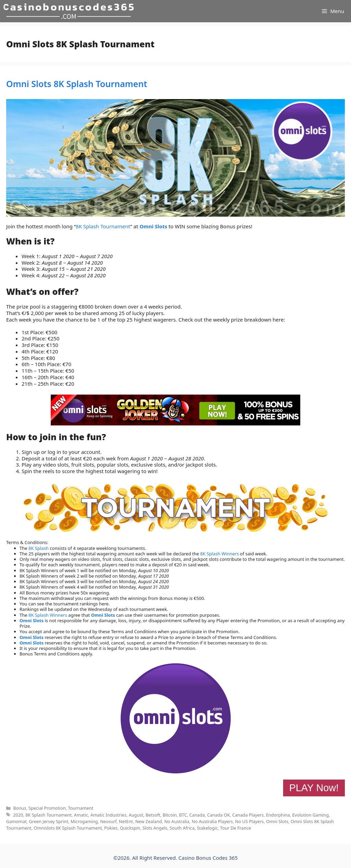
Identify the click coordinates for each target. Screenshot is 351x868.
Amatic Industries (108, 815)
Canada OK (218, 815)
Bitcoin (170, 815)
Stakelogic (207, 828)
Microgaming (84, 821)
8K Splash (39, 548)
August (136, 815)
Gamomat (16, 821)
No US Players (250, 821)
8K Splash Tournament (103, 226)
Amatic (81, 815)
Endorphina (278, 815)
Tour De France (235, 828)
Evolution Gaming (310, 815)
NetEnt (126, 821)
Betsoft (153, 815)
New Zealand (149, 821)
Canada (197, 815)
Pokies (111, 828)
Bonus (20, 808)
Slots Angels (155, 828)
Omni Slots (153, 226)
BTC (183, 815)
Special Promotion (47, 808)
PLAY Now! (314, 788)
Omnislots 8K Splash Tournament (68, 828)
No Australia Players (212, 821)
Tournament (81, 808)
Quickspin (130, 828)
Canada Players (248, 815)
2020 (18, 815)
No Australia (177, 821)
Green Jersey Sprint (49, 821)
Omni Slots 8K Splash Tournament (77, 84)
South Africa (182, 828)
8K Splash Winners (220, 554)
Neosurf (108, 821)
